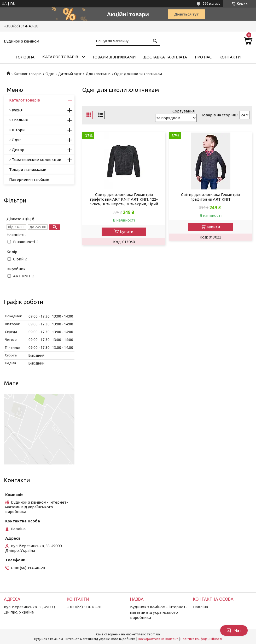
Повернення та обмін (29, 179)
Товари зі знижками (114, 57)
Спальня (20, 120)
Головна (25, 57)
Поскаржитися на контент (158, 639)
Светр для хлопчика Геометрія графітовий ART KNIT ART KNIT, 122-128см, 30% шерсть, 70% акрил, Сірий (124, 199)
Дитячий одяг (70, 74)
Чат (234, 630)
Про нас (203, 57)
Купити (127, 232)
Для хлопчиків (98, 74)
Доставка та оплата (165, 57)
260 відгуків (211, 4)
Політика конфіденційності (201, 639)
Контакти (230, 57)
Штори (18, 130)
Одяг (50, 74)
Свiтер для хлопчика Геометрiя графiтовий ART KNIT (210, 197)
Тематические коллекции (36, 160)
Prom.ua (154, 634)
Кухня (17, 110)
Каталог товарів (60, 57)
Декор (18, 150)
